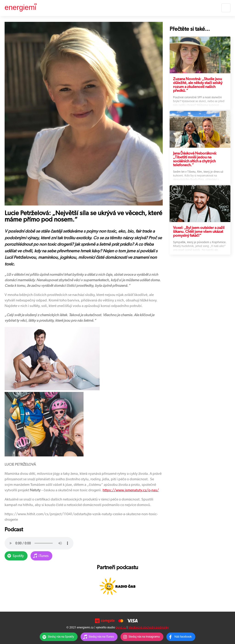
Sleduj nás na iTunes (101, 637)
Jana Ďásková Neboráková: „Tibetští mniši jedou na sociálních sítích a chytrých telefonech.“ (195, 159)
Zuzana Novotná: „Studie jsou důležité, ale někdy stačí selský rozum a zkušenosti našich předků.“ (198, 85)
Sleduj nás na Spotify (61, 637)
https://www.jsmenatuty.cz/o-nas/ (131, 490)
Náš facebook (183, 637)
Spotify (18, 556)
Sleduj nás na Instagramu (144, 637)
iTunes (44, 556)
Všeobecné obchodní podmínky (148, 628)
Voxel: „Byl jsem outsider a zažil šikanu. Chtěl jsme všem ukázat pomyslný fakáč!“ (199, 232)
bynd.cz (121, 628)
